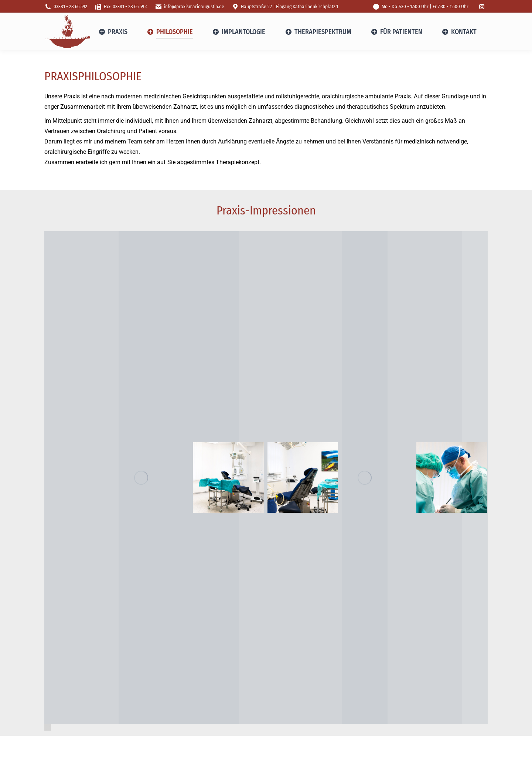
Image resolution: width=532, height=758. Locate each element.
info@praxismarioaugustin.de (190, 7)
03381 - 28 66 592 (66, 7)
